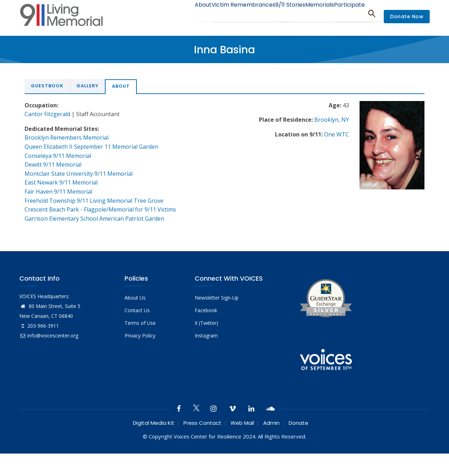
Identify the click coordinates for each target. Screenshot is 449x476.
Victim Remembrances (226, 13)
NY (345, 120)
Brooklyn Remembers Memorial (66, 138)
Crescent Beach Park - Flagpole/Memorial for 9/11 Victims (100, 209)
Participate (347, 13)
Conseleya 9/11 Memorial (58, 156)
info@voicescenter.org (49, 336)
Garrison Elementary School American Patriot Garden (94, 219)
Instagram (206, 336)
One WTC (337, 134)
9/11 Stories (277, 13)
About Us (135, 298)
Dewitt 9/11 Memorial (53, 165)
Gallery (88, 86)
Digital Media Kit (154, 423)
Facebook (206, 310)
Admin (271, 423)
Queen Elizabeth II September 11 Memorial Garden (91, 147)
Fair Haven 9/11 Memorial (58, 192)
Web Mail (242, 423)
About (181, 13)
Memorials (312, 13)
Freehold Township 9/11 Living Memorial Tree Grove (94, 201)
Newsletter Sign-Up (217, 298)
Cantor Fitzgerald (47, 114)
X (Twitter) (206, 323)
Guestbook (47, 86)
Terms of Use (140, 323)
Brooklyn (326, 120)
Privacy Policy (140, 336)
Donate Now (407, 17)
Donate (299, 423)
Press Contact (202, 423)
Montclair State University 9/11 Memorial (79, 174)
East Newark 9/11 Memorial (61, 182)
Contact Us (137, 310)
